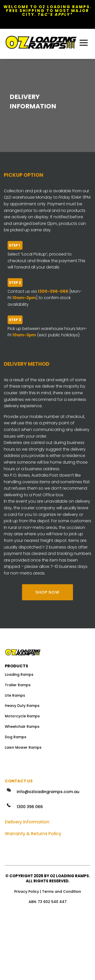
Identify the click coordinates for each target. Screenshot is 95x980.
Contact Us (19, 781)
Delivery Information (27, 822)
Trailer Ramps (18, 685)
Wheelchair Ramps (22, 727)
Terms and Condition (62, 892)
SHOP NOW (48, 592)
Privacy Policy (27, 892)
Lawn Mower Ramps (23, 747)
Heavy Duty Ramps (22, 706)
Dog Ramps (16, 737)
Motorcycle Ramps (22, 716)
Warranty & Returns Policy (33, 834)
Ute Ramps (15, 695)
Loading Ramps (19, 674)
